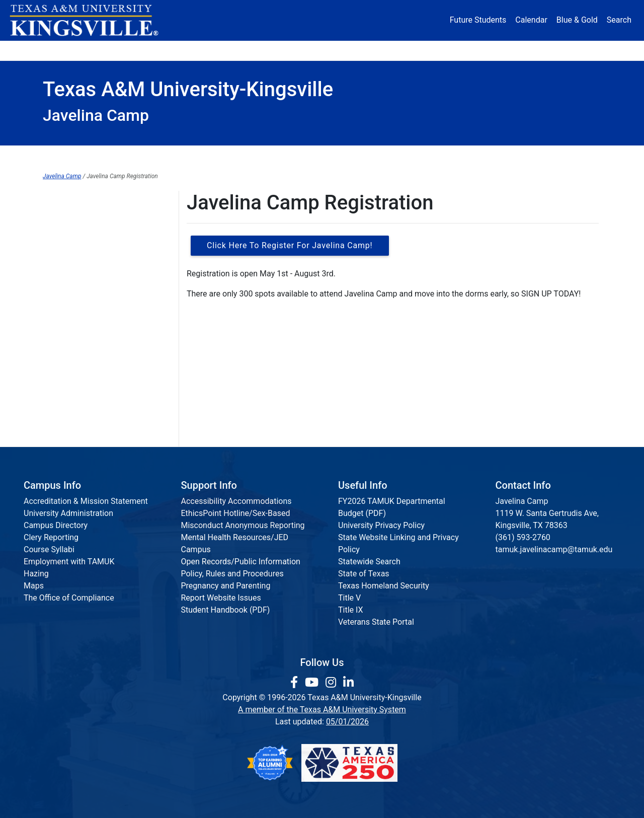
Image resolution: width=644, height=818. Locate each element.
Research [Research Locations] (300, 50)
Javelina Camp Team (80, 263)
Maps (34, 586)
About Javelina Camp (81, 221)
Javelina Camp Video (80, 428)
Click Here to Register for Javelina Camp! (290, 245)
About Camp (535, 156)
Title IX (351, 610)
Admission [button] (142, 50)
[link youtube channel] (313, 683)
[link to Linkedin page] (348, 683)
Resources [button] (371, 50)
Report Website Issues (221, 598)
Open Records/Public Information (241, 562)
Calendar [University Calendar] (531, 20)
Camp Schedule (71, 366)
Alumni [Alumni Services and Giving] (444, 50)
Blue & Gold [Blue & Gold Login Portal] (577, 20)
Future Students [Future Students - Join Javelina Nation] (478, 20)
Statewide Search (369, 562)
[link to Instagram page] (332, 683)
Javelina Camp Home (256, 156)
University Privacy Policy (381, 525)
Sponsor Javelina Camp (85, 304)
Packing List (65, 386)
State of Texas (364, 574)
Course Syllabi (49, 549)
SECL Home (108, 156)
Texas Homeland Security (384, 586)
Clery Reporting (51, 537)
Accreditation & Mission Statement (86, 501)
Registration (404, 156)
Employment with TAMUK (69, 562)
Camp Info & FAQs (75, 242)
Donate (571, 50)
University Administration (68, 513)
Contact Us (63, 283)
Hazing (36, 574)
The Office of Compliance (69, 598)
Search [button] (619, 20)
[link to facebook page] (296, 683)
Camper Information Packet (92, 345)
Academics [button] (222, 50)
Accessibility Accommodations (236, 501)
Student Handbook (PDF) (226, 610)
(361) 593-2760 (523, 537)
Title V (349, 598)
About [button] (71, 50)
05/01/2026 (347, 722)
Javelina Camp (62, 176)
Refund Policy (67, 407)
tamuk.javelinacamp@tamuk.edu (554, 549)
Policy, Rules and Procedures (232, 574)
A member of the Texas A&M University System (322, 710)
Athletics (507, 50)
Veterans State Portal (376, 622)
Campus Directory (56, 525)
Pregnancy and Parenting (226, 586)
